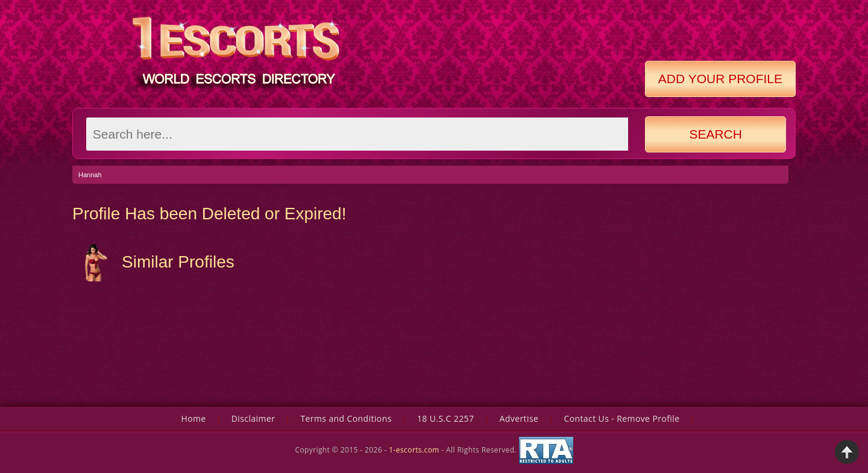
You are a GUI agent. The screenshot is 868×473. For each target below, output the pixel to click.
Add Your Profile (720, 79)
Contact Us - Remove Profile (621, 418)
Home (193, 418)
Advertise (519, 418)
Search (715, 134)
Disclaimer (253, 418)
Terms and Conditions (346, 418)
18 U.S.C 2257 (446, 418)
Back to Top (847, 452)
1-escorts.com (415, 450)
